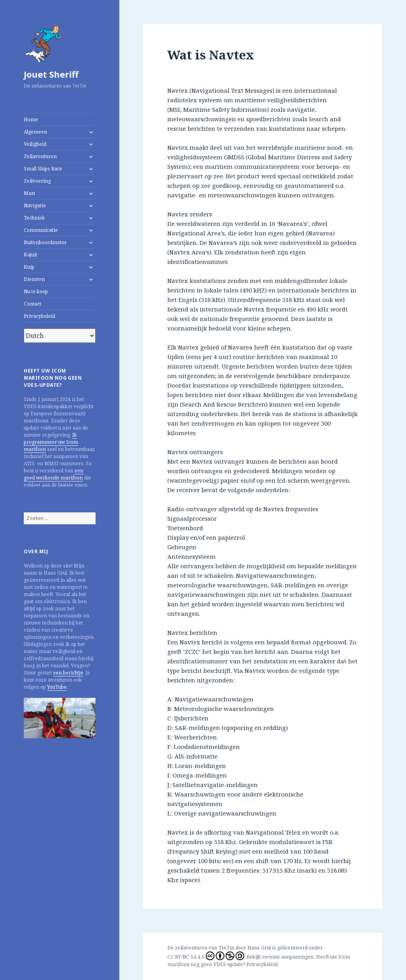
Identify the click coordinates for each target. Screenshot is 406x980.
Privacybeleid (39, 316)
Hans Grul (259, 948)
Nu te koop (36, 291)
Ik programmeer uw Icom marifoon (51, 442)
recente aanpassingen (288, 957)
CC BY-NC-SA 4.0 (206, 956)
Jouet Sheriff (51, 74)
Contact (33, 304)
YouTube (57, 687)
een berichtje (68, 673)
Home (31, 119)
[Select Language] (60, 336)
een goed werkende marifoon (54, 474)
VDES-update (228, 964)
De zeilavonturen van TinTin (201, 948)
